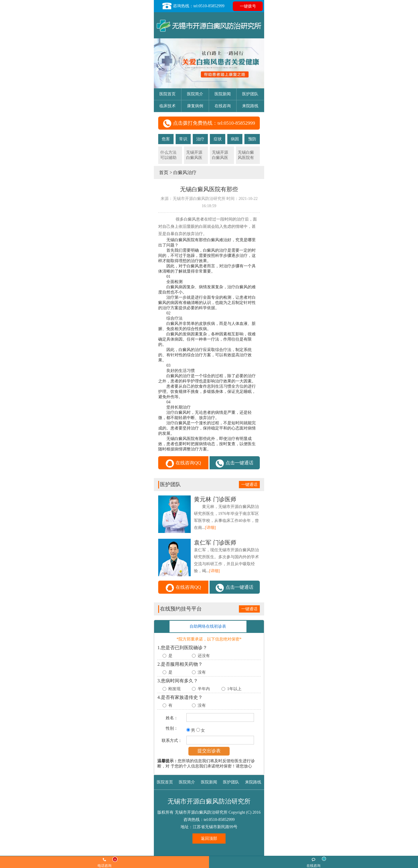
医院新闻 (223, 94)
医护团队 (250, 94)
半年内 (204, 689)
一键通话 (249, 485)
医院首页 (167, 94)
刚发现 (174, 689)
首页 (164, 172)
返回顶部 (209, 839)
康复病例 (195, 106)
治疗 (200, 139)
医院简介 (195, 94)
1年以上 (234, 689)
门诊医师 (215, 499)
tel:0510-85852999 (219, 820)
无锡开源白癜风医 (194, 155)
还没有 (204, 656)
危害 (166, 139)
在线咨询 (223, 106)
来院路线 (250, 106)
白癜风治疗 (185, 172)
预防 (252, 139)
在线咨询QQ (183, 463)
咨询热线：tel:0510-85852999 (193, 6)
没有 (202, 672)
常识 (183, 139)
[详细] (210, 528)
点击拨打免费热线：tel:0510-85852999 (209, 124)
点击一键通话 (235, 463)
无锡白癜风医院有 (246, 155)
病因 (235, 139)
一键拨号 (248, 6)
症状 (218, 139)
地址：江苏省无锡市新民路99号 (209, 827)
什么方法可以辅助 (168, 155)
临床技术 (167, 106)
